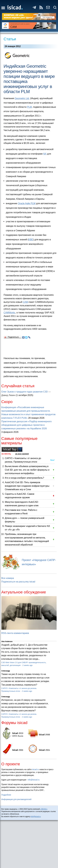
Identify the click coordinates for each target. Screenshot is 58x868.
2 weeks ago (27, 665)
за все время (22, 454)
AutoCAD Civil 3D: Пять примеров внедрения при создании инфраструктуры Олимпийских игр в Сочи (27, 486)
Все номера (8, 578)
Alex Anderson (7, 642)
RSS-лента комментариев (15, 633)
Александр (6, 671)
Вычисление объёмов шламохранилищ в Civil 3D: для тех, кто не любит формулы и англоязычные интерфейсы (27, 470)
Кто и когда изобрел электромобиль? (25, 478)
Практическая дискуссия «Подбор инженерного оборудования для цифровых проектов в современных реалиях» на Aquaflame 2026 (27, 425)
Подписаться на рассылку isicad (18, 582)
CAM (25, 302)
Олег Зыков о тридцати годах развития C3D (25, 392)
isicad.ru (36, 769)
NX (45, 154)
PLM (29, 107)
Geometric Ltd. (22, 98)
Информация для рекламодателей (16, 799)
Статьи (10, 39)
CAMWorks (9, 313)
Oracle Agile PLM (27, 203)
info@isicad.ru (34, 780)
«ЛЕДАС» (44, 809)
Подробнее (6, 795)
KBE (31, 240)
